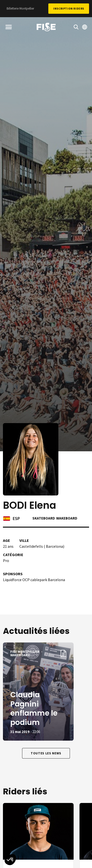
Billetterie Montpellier (20, 8)
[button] (10, 860)
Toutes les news (46, 753)
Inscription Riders (69, 8)
